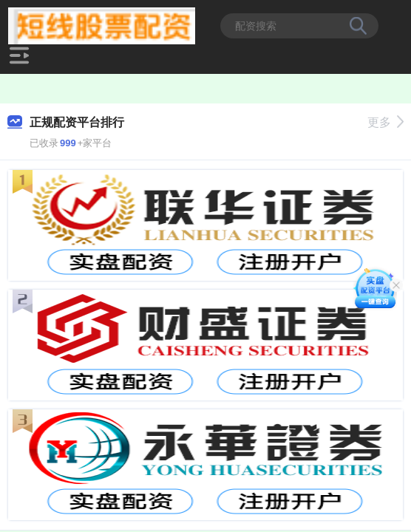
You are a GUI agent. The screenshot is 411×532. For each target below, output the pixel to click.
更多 (385, 122)
